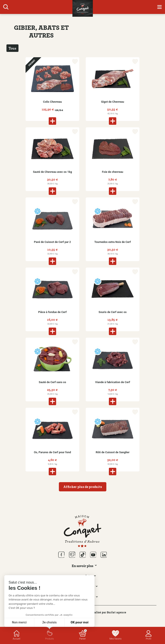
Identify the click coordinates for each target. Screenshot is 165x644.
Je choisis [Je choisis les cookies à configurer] (49, 622)
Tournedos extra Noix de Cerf (113, 242)
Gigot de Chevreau (112, 102)
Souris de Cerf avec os (113, 312)
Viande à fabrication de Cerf (113, 382)
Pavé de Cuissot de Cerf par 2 (52, 242)
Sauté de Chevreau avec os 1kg (52, 172)
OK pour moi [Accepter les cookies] (80, 622)
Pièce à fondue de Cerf (52, 312)
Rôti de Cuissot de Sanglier (112, 452)
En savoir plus (82, 566)
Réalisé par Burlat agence (108, 612)
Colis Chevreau (52, 102)
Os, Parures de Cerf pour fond (53, 452)
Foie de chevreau (113, 172)
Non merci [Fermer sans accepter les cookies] (19, 622)
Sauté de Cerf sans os (52, 382)
